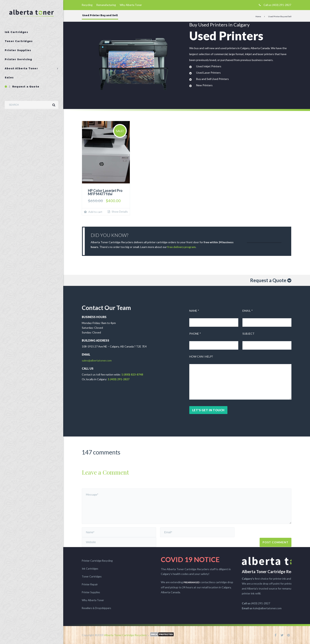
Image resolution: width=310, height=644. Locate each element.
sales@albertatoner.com (97, 360)
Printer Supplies (18, 50)
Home (258, 16)
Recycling (87, 5)
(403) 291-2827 (282, 5)
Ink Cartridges (16, 32)
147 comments (101, 452)
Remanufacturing (106, 5)
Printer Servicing (18, 59)
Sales (9, 77)
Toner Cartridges (19, 41)
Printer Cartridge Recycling (97, 561)
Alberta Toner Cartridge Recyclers (125, 635)
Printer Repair (90, 584)
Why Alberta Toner (131, 5)
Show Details (119, 212)
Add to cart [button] (95, 212)
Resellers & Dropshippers (96, 608)
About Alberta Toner (21, 68)
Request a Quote (24, 87)
